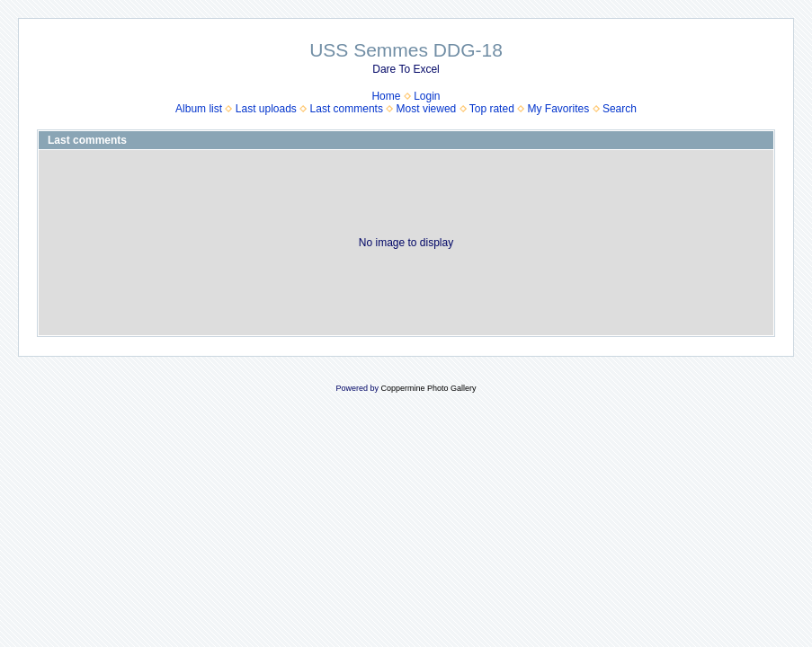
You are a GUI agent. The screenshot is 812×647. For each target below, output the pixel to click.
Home (386, 96)
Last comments (347, 109)
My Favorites (559, 109)
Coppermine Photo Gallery (428, 388)
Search (620, 109)
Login (427, 96)
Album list (199, 109)
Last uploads (266, 109)
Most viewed (427, 109)
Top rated (492, 109)
